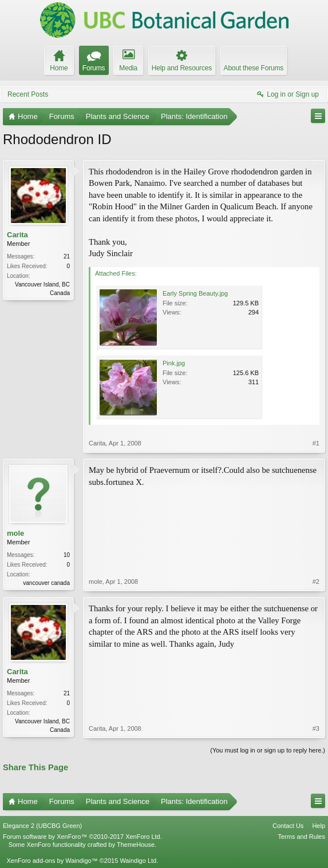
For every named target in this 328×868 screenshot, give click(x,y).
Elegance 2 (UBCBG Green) (42, 826)
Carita (17, 235)
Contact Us (288, 826)
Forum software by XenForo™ (82, 837)
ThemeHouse (136, 845)
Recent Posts (28, 94)
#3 (316, 728)
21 (67, 256)
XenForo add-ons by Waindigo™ (52, 861)
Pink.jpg (174, 363)
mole (15, 533)
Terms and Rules (301, 837)
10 (67, 555)
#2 (316, 582)
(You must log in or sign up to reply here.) (268, 750)
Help (319, 826)
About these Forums (254, 68)
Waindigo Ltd (138, 861)
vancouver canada (46, 583)
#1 (316, 443)
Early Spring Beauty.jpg (195, 293)
